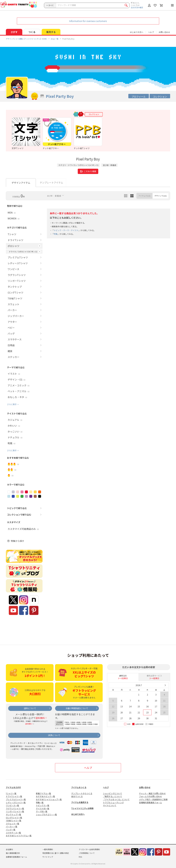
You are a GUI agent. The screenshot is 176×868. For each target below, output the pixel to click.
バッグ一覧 (11, 830)
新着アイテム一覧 (43, 793)
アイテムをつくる (79, 787)
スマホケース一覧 (13, 833)
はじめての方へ (78, 814)
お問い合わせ (164, 32)
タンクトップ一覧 (13, 814)
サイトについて (110, 805)
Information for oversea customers (88, 21)
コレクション (160, 97)
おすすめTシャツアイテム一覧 (19, 836)
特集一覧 (40, 802)
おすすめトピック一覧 (45, 796)
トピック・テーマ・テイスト (66, 230)
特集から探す (17, 541)
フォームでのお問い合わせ (150, 796)
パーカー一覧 (12, 826)
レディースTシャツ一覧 (16, 802)
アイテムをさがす (13, 787)
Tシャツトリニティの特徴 (82, 808)
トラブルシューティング (113, 802)
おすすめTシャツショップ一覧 (49, 799)
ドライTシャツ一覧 (14, 796)
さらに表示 (12, 404)
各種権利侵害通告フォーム (150, 802)
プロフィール (139, 97)
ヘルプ (151, 32)
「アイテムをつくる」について (116, 799)
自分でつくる (77, 796)
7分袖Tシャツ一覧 (14, 820)
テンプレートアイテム (51, 182)
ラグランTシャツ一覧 (15, 808)
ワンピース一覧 (12, 805)
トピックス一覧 (43, 805)
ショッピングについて (112, 793)
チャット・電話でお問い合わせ (152, 793)
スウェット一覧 (13, 824)
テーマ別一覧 (42, 811)
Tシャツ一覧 (11, 793)
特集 (56, 234)
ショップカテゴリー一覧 (46, 814)
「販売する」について (112, 796)
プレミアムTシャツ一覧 (16, 799)
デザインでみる (161, 196)
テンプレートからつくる (82, 793)
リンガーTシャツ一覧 (15, 811)
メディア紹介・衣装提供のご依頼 (153, 799)
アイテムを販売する (80, 802)
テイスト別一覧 (43, 808)
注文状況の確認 (137, 7)
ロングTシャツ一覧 (14, 818)
